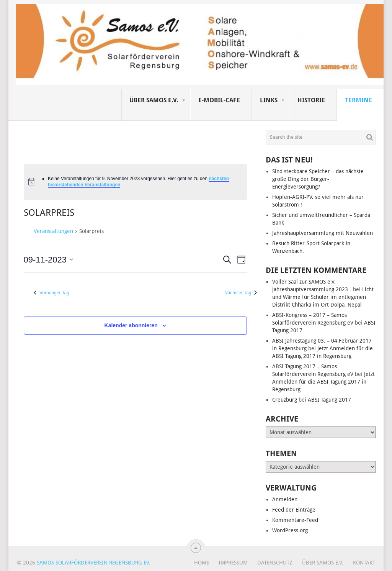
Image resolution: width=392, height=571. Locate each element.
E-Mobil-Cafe (219, 100)
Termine (359, 100)
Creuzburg (285, 400)
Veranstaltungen (53, 231)
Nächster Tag (241, 293)
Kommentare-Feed (295, 520)
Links (269, 100)
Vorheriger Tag (51, 293)
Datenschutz (275, 563)
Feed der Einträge (294, 510)
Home (202, 563)
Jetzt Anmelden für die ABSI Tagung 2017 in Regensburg (323, 382)
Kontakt (364, 563)
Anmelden (285, 499)
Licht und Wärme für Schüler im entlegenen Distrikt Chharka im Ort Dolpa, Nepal (323, 297)
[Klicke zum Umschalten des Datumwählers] (49, 260)
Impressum (233, 563)
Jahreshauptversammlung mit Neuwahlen (323, 233)
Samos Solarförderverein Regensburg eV (93, 563)
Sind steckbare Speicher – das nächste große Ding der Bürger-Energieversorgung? (318, 179)
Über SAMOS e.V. (154, 100)
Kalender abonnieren (131, 325)
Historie (311, 100)
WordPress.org (290, 530)
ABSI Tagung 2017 (329, 400)
